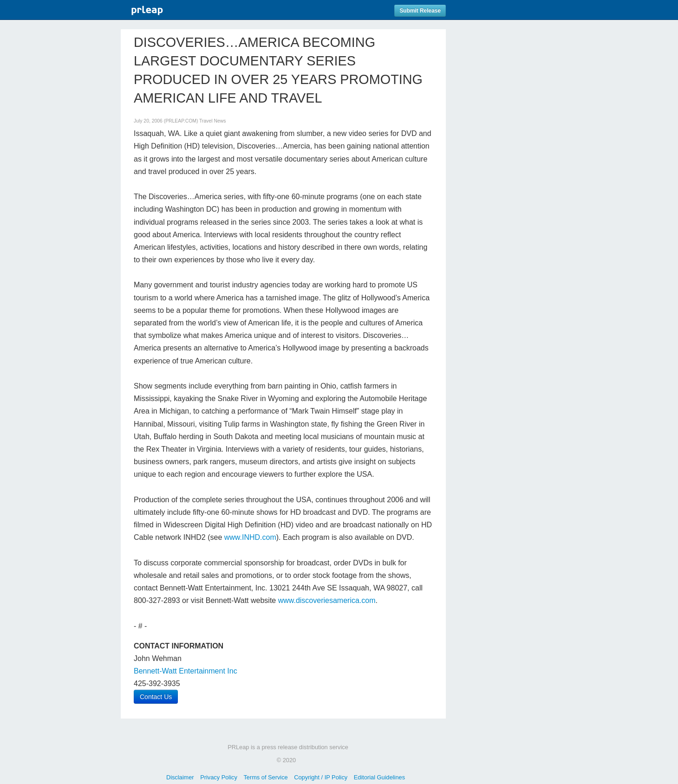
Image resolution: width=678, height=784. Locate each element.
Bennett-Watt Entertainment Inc (186, 671)
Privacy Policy (219, 777)
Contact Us (156, 697)
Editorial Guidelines (379, 777)
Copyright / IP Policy (321, 777)
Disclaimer (180, 777)
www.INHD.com (250, 537)
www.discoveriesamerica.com (327, 600)
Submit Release (420, 11)
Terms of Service (265, 777)
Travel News (212, 121)
